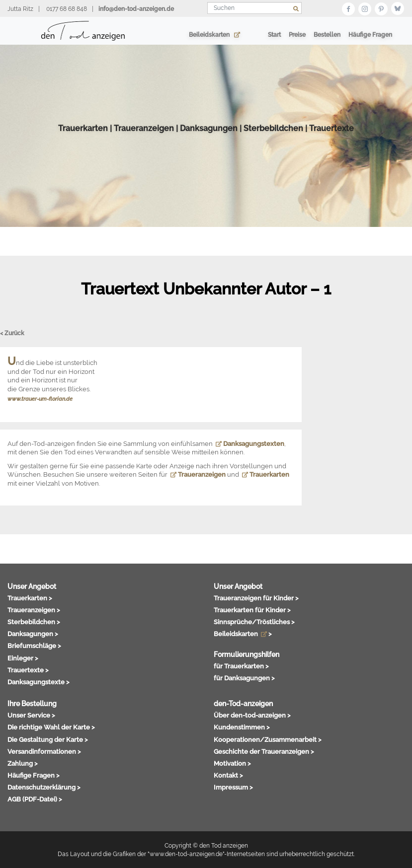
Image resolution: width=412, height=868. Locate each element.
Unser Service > (31, 715)
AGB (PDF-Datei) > (35, 799)
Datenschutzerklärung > (44, 787)
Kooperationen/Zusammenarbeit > (268, 739)
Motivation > (232, 763)
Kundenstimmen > (242, 727)
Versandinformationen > (44, 751)
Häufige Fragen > (34, 775)
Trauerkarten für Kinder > (252, 610)
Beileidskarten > (243, 634)
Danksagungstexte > (39, 682)
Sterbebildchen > (34, 622)
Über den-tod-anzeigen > (252, 715)
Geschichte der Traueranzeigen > (264, 751)
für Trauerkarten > (241, 666)
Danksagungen (209, 142)
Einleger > (23, 658)
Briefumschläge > (34, 646)
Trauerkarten (83, 142)
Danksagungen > (33, 634)
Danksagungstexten (250, 444)
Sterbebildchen (273, 142)
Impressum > (233, 787)
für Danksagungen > (244, 678)
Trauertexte (331, 142)
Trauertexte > (28, 670)
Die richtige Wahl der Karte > (51, 727)
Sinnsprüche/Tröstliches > (254, 622)
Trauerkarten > (30, 598)
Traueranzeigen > (34, 610)
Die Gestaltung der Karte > (48, 739)
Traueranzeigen (144, 142)
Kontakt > (228, 775)
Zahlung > (23, 763)
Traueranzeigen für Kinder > (256, 598)
